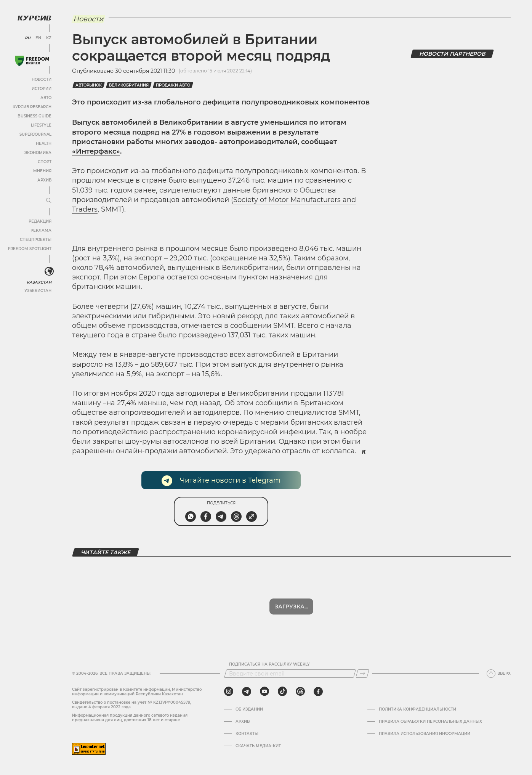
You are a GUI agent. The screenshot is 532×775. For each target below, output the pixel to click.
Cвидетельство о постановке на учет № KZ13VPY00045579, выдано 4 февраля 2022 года (131, 705)
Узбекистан (38, 291)
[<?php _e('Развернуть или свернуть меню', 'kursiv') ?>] (49, 271)
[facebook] (318, 692)
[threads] (300, 692)
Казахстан (39, 282)
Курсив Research (32, 107)
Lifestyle (41, 125)
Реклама (41, 230)
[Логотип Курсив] (34, 18)
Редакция (40, 221)
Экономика (38, 153)
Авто (46, 98)
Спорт (45, 162)
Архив (44, 180)
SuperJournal (35, 134)
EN (38, 38)
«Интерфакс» (96, 151)
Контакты (247, 734)
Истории (42, 89)
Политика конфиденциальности (417, 709)
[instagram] (229, 692)
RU (28, 38)
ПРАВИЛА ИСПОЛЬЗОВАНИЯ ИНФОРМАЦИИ (425, 734)
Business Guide (34, 116)
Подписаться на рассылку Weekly (269, 664)
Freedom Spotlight (30, 249)
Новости (42, 79)
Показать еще (291, 607)
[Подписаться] (362, 674)
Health (44, 144)
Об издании (249, 709)
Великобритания (129, 85)
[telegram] (247, 692)
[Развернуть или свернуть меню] (49, 201)
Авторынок (89, 85)
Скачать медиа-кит (258, 746)
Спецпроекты (36, 240)
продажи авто (173, 85)
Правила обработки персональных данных (430, 722)
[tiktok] (282, 692)
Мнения (42, 171)
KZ (49, 38)
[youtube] (264, 692)
